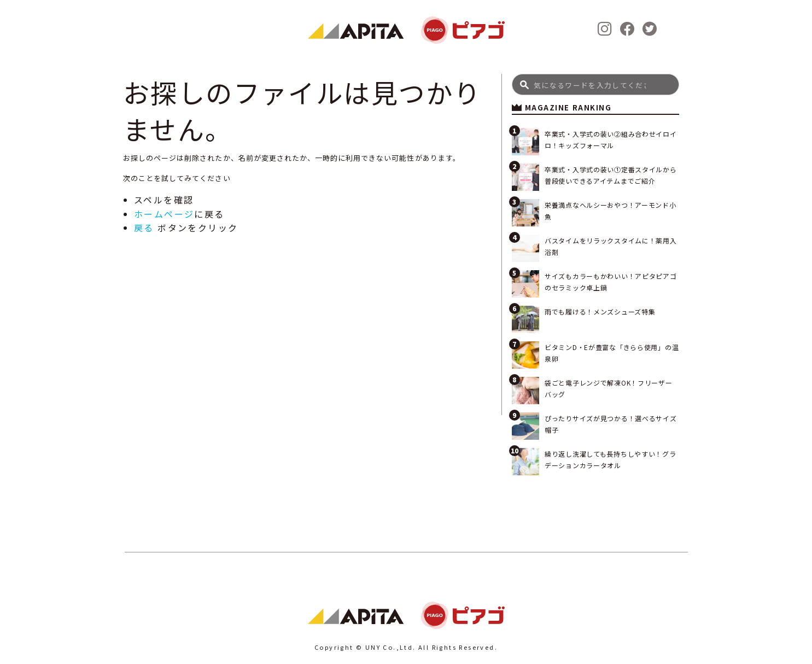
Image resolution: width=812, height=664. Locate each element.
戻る (144, 228)
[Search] (596, 85)
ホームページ (164, 214)
